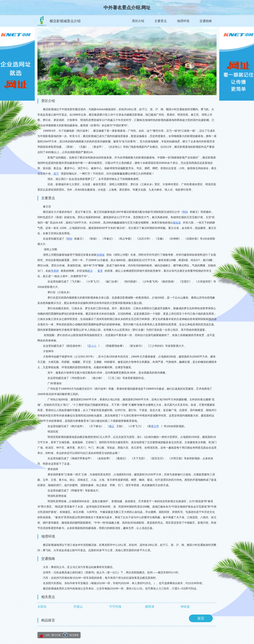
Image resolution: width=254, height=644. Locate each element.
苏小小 (92, 346)
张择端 (100, 255)
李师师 (55, 271)
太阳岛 (42, 607)
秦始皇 (177, 223)
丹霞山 (78, 607)
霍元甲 (155, 426)
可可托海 (115, 607)
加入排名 (74, 635)
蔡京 (90, 271)
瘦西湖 (150, 607)
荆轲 (185, 212)
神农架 (185, 607)
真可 (56, 174)
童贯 (100, 271)
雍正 (112, 426)
